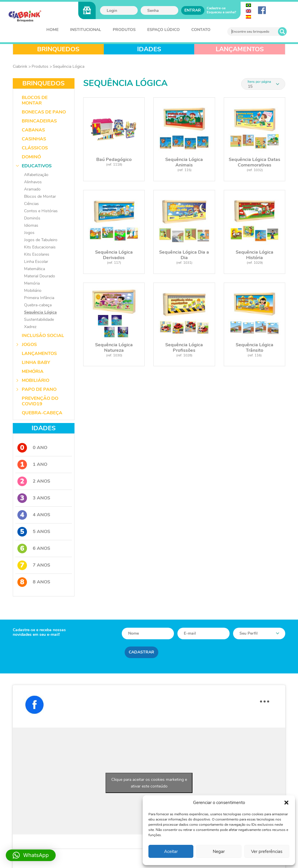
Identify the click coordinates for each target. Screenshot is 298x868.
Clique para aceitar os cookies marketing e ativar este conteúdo (149, 783)
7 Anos (34, 565)
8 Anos (34, 582)
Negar (219, 851)
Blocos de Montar (35, 100)
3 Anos (34, 498)
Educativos (37, 166)
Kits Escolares (37, 254)
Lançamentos (39, 354)
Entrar (193, 10)
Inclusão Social (43, 336)
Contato (201, 30)
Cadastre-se (216, 8)
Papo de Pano (39, 389)
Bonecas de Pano (44, 112)
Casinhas (34, 139)
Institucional (86, 30)
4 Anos (34, 515)
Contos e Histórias (41, 211)
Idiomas (31, 225)
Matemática (34, 269)
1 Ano (32, 465)
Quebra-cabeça (38, 305)
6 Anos (34, 549)
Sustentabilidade (39, 319)
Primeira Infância (39, 298)
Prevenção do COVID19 (40, 401)
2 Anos (34, 481)
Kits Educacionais (40, 247)
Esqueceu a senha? (221, 12)
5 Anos (34, 532)
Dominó (31, 157)
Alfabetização (36, 175)
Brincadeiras (39, 121)
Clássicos (35, 148)
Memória (32, 283)
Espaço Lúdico (163, 30)
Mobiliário (33, 291)
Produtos (124, 30)
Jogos (29, 233)
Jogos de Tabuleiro (41, 240)
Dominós (32, 218)
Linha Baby (36, 362)
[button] (286, 803)
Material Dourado (40, 276)
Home (52, 30)
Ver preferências (267, 851)
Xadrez (30, 327)
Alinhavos (33, 182)
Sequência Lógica (69, 66)
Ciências (31, 204)
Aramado (32, 189)
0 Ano (32, 448)
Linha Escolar (36, 262)
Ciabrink (20, 66)
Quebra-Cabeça (42, 413)
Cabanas (33, 130)
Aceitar (171, 851)
